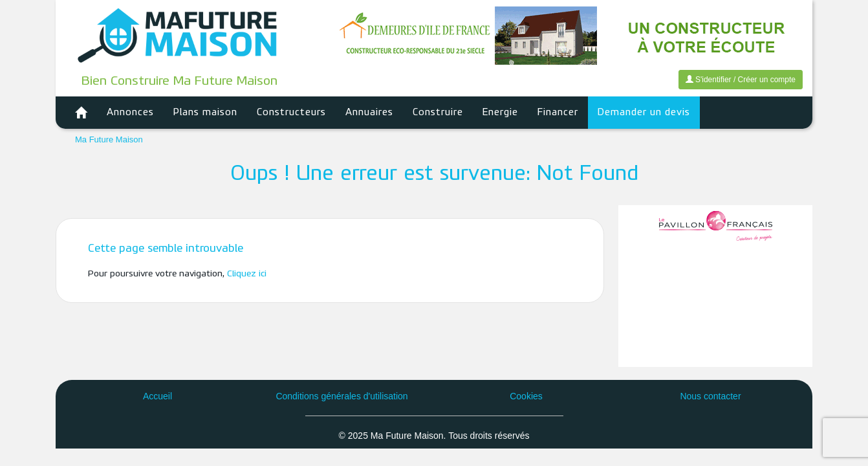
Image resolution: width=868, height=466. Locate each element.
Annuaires (369, 113)
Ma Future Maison (109, 139)
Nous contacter (710, 396)
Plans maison (205, 113)
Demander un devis (644, 113)
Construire (438, 113)
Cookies (526, 396)
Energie (500, 113)
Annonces (130, 113)
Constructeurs (291, 113)
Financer (558, 113)
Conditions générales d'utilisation (342, 396)
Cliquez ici (247, 274)
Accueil (157, 396)
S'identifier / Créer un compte (741, 80)
